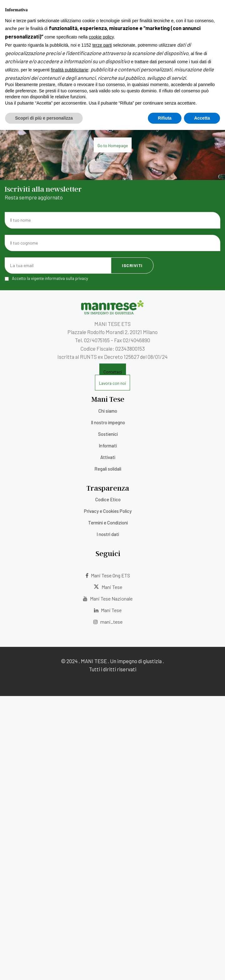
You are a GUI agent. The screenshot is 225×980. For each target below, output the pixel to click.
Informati (108, 446)
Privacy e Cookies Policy (108, 511)
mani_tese (108, 622)
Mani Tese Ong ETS (108, 575)
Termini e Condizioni (108, 523)
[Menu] (5, 12)
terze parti (102, 895)
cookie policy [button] (101, 887)
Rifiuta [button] (165, 968)
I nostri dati (108, 534)
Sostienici (108, 434)
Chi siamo (108, 411)
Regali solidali (108, 469)
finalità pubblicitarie (69, 920)
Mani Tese (108, 587)
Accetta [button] (202, 968)
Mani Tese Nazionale (108, 598)
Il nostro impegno (108, 422)
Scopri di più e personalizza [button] (44, 968)
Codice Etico (108, 499)
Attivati (108, 457)
